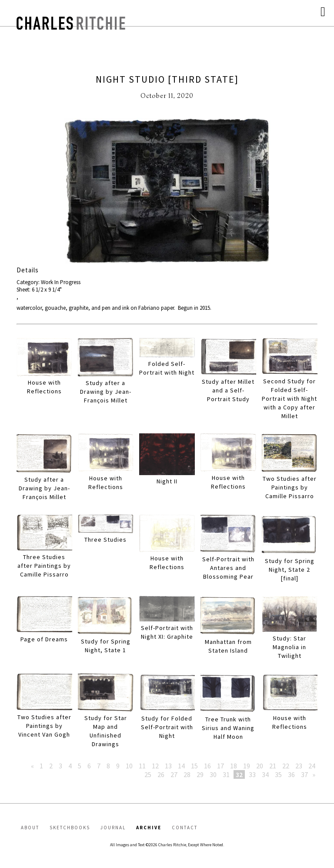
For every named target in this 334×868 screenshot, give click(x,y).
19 (247, 766)
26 (161, 774)
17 (220, 766)
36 (291, 774)
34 (265, 774)
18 (234, 766)
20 (260, 766)
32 (239, 774)
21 (273, 766)
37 (304, 774)
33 (252, 774)
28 (187, 774)
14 (181, 766)
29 (200, 774)
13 (168, 766)
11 (142, 766)
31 (226, 774)
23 (299, 766)
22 (286, 766)
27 (174, 774)
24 (312, 766)
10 (129, 766)
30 (213, 774)
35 (278, 774)
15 (194, 766)
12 (155, 766)
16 (207, 766)
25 (148, 774)
